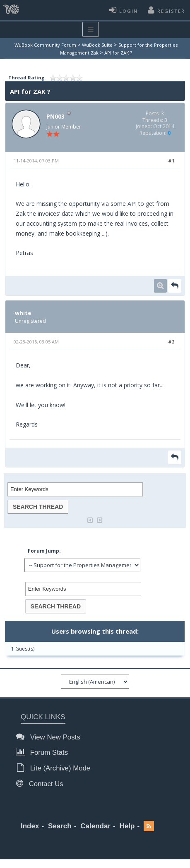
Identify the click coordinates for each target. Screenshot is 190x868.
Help (127, 826)
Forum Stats (44, 752)
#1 (171, 161)
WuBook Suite (97, 45)
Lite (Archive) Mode (55, 768)
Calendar (95, 826)
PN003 (55, 116)
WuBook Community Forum (45, 45)
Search (60, 826)
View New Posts (51, 737)
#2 (171, 342)
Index (30, 826)
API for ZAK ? (118, 53)
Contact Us (42, 783)
